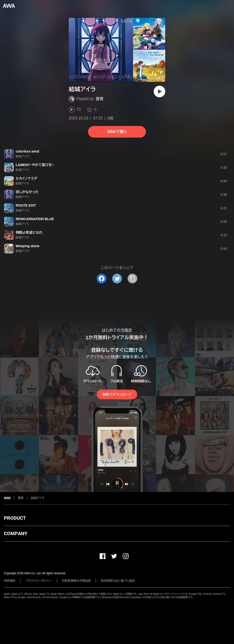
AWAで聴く (117, 132)
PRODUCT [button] (15, 518)
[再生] (159, 91)
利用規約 (10, 581)
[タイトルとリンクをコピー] (132, 279)
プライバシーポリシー (39, 581)
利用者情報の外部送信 (76, 581)
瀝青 (100, 99)
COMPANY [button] (16, 533)
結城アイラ (38, 498)
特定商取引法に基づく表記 (118, 581)
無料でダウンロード (117, 394)
